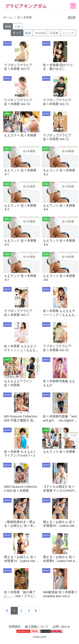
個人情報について (37, 627)
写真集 (54, 33)
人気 (17, 26)
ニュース (68, 33)
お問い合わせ (61, 627)
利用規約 (15, 627)
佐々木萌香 (25, 17)
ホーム (8, 17)
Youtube (40, 33)
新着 (8, 26)
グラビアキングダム (26, 6)
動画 (28, 33)
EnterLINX (40, 637)
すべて (17, 33)
